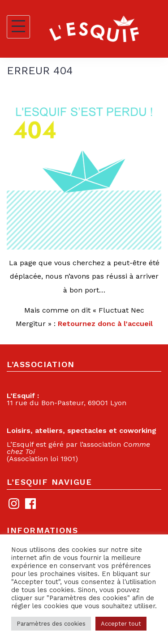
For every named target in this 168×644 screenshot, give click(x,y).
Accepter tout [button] (121, 624)
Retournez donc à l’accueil (105, 324)
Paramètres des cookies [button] (51, 624)
